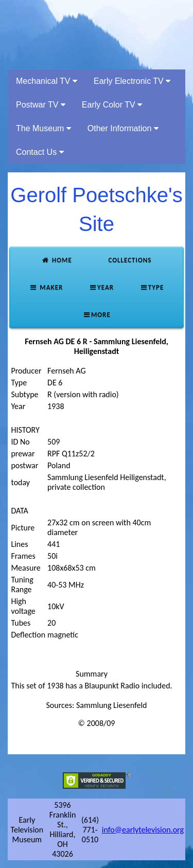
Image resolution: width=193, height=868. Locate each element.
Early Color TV (112, 105)
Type (152, 287)
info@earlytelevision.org (143, 830)
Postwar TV (41, 105)
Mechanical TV (47, 81)
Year (101, 287)
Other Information (123, 128)
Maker (46, 287)
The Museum (43, 128)
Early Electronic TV (132, 81)
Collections (129, 260)
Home (56, 260)
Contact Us (40, 152)
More (97, 315)
